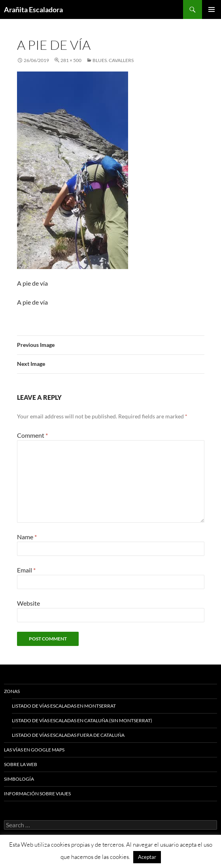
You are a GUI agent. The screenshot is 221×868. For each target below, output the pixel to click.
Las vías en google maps (34, 750)
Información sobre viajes (37, 794)
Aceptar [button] (147, 857)
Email (26, 570)
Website (28, 603)
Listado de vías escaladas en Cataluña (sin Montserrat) (82, 720)
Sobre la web (21, 764)
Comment (32, 435)
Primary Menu (212, 9)
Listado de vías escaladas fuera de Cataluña (68, 735)
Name (27, 537)
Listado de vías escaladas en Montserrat (64, 706)
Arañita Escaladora (33, 9)
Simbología (19, 779)
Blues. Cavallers (113, 60)
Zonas (12, 691)
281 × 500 (71, 60)
